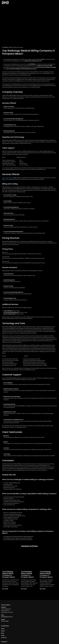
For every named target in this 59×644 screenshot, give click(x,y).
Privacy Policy (34, 626)
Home (20, 4)
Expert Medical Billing (7, 180)
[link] (6, 592)
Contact (33, 4)
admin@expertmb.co (8, 619)
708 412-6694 (6, 624)
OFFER (32, 617)
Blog (28, 4)
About (24, 4)
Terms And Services (36, 628)
